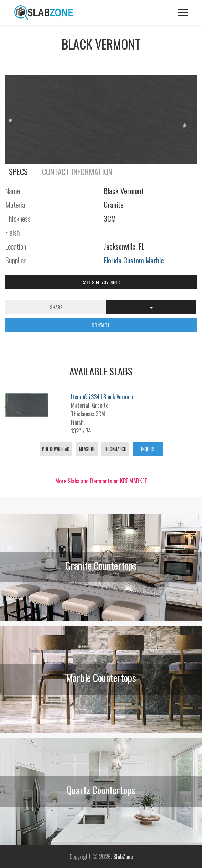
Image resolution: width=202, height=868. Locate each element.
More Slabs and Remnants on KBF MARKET (101, 481)
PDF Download (56, 449)
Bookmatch (115, 449)
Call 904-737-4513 (101, 282)
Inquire (147, 449)
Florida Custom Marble (134, 260)
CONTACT (101, 325)
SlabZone (123, 857)
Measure (87, 449)
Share (56, 307)
